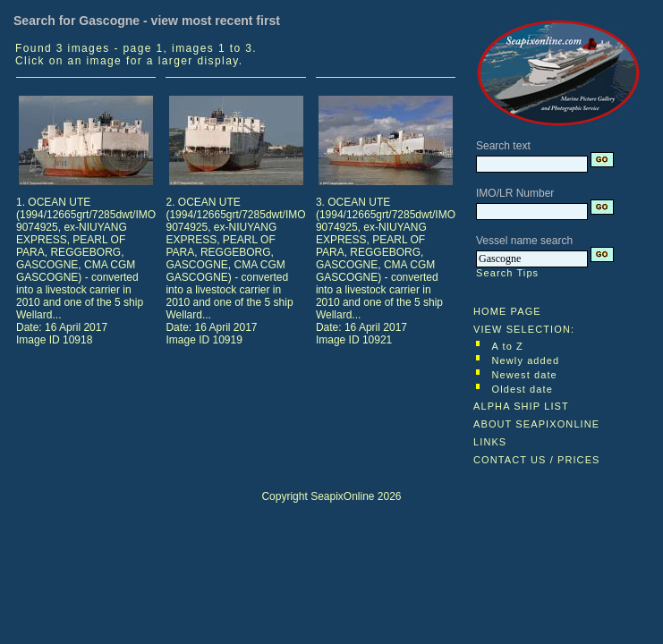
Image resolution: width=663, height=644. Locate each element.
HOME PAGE (507, 311)
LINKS (490, 442)
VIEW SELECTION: (524, 329)
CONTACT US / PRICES (537, 460)
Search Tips (507, 273)
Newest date (525, 375)
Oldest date (523, 389)
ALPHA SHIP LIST (521, 406)
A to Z (508, 346)
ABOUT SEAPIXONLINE (536, 424)
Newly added (526, 360)
